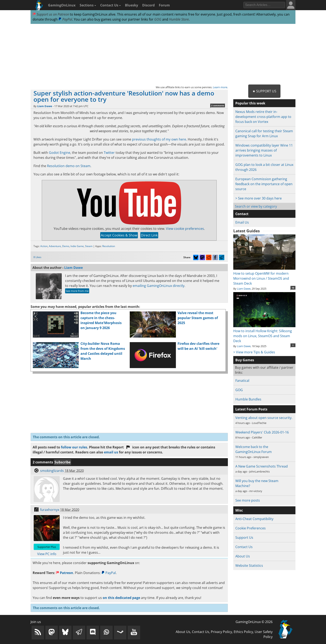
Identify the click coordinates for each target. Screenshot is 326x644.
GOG (158, 19)
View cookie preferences (185, 229)
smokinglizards (52, 471)
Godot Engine (60, 153)
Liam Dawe (45, 106)
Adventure (55, 246)
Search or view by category (256, 206)
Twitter (109, 153)
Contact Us (111, 5)
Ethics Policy (243, 632)
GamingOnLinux (62, 5)
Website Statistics (249, 566)
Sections (88, 5)
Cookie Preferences (251, 528)
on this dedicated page (121, 598)
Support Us (244, 537)
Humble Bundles (248, 399)
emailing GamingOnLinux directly (159, 286)
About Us (243, 556)
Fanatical (242, 381)
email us (111, 452)
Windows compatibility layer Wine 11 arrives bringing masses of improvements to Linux (264, 150)
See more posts (248, 500)
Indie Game (77, 246)
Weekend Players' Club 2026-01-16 (262, 432)
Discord (148, 5)
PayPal (65, 19)
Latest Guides (246, 231)
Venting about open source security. (264, 418)
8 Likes (37, 257)
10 (293, 288)
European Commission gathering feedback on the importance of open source (264, 184)
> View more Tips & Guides (254, 352)
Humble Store (179, 19)
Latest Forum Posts (251, 409)
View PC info (47, 554)
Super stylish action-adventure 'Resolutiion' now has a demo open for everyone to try (124, 96)
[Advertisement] (163, 54)
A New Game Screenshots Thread (262, 466)
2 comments (218, 105)
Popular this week (250, 103)
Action (44, 246)
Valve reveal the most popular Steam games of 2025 (198, 318)
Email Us (242, 222)
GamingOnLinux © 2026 (254, 622)
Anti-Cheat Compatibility (254, 519)
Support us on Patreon (51, 14)
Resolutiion (109, 246)
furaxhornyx (50, 510)
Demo (66, 246)
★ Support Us (264, 91)
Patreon (65, 573)
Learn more (220, 87)
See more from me (77, 291)
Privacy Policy (221, 632)
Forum (164, 5)
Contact (242, 214)
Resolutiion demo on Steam (69, 166)
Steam (89, 246)
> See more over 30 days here (259, 198)
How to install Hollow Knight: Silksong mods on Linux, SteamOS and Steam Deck (264, 333)
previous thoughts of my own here (159, 139)
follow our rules (74, 447)
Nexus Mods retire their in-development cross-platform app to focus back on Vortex (263, 117)
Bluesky (132, 5)
